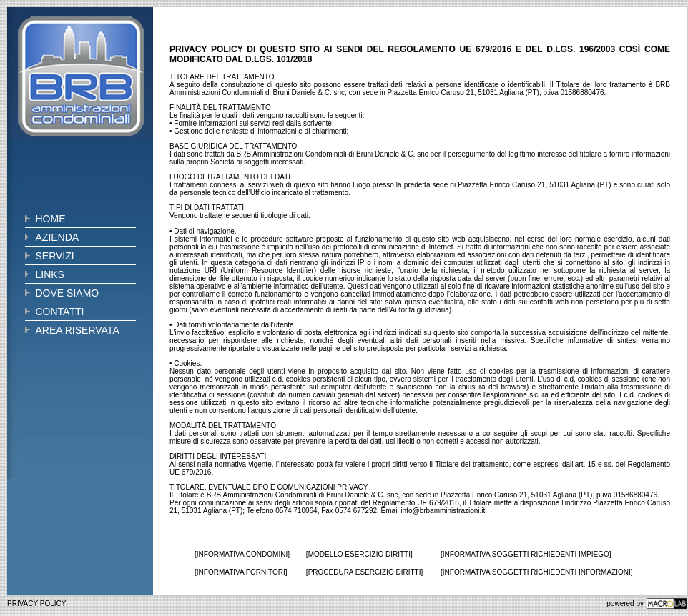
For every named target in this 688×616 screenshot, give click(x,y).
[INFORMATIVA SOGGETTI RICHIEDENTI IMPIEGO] (526, 554)
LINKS (50, 274)
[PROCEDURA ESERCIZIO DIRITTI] (364, 572)
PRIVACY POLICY (36, 603)
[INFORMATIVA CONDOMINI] (242, 554)
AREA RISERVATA (78, 330)
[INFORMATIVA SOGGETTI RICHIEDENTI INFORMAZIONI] (537, 572)
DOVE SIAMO (68, 293)
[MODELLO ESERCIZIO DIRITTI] (359, 554)
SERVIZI (55, 256)
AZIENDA (58, 237)
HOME (51, 219)
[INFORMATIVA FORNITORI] (241, 572)
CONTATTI (60, 312)
